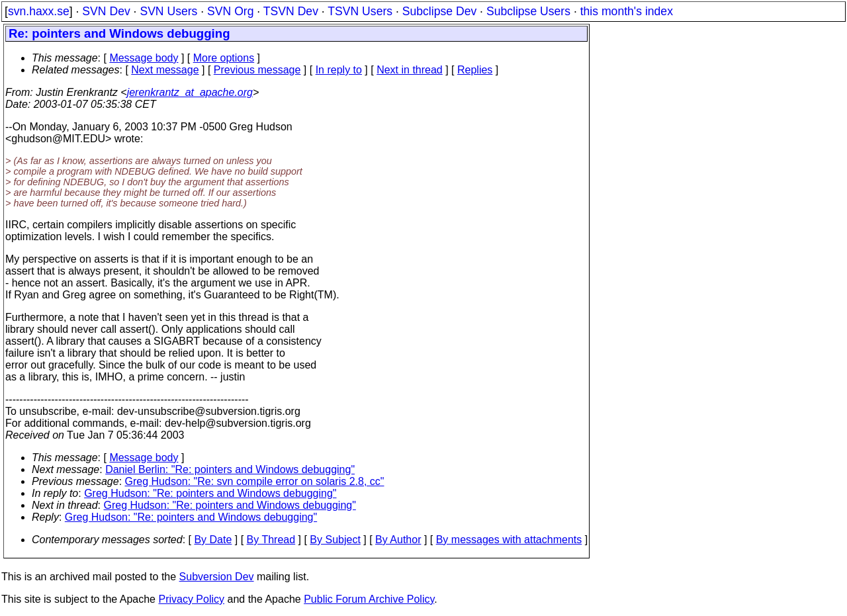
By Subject (335, 540)
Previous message (257, 70)
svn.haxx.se (39, 11)
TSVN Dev (291, 11)
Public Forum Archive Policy (369, 599)
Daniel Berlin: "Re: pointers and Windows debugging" (230, 469)
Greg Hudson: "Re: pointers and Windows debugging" (210, 493)
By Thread (271, 540)
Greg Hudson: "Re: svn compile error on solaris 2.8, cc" (255, 481)
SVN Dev (106, 11)
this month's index (627, 11)
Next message (165, 70)
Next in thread (410, 70)
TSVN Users (360, 11)
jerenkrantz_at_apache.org (190, 92)
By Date (213, 540)
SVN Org (230, 11)
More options (224, 58)
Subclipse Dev (439, 11)
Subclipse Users (528, 11)
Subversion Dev (217, 577)
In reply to (339, 70)
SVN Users (168, 11)
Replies (475, 70)
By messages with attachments (509, 540)
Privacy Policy (191, 599)
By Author (398, 540)
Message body (144, 58)
